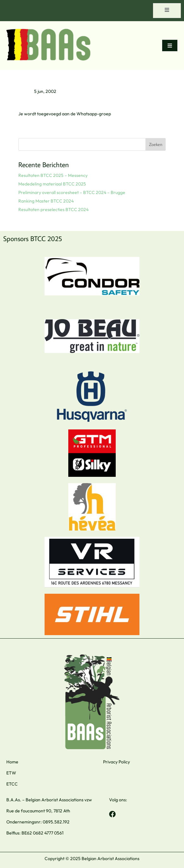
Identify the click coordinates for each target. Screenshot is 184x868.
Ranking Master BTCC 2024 (46, 201)
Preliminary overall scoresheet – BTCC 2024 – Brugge (72, 192)
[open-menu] (167, 11)
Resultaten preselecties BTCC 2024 (53, 209)
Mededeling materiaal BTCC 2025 (52, 184)
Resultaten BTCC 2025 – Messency (53, 175)
